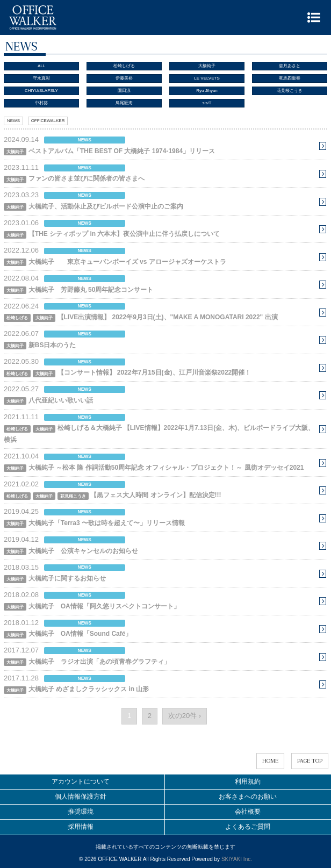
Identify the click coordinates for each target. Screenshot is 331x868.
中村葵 (41, 103)
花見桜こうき (290, 91)
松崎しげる (124, 66)
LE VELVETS (207, 78)
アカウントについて (81, 781)
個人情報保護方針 (81, 797)
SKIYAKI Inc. (237, 859)
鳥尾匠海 (124, 103)
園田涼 (124, 91)
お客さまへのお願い (248, 797)
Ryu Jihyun (207, 91)
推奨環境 (81, 812)
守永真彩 (41, 78)
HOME (270, 761)
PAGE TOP (310, 761)
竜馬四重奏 (290, 78)
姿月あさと (290, 66)
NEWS (13, 121)
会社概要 (248, 812)
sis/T (207, 103)
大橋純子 (207, 66)
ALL (41, 66)
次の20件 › (185, 716)
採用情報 (81, 827)
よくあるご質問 (248, 827)
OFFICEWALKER (48, 121)
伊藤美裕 (124, 78)
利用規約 (248, 781)
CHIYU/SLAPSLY (41, 91)
